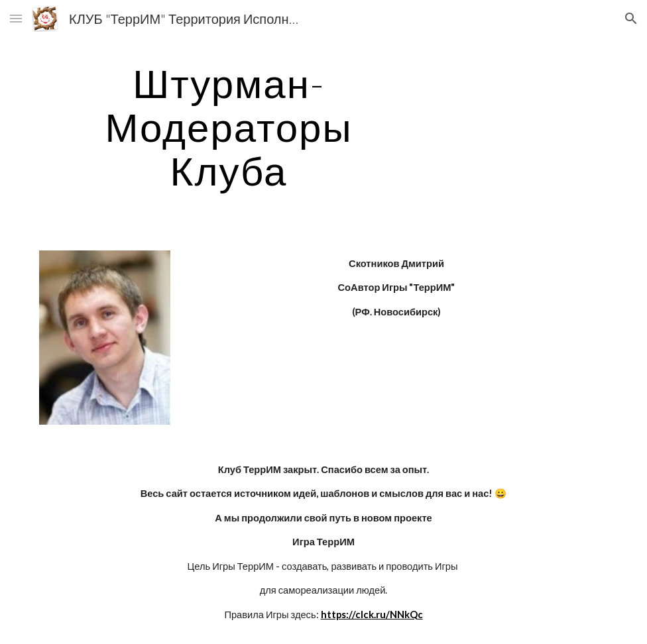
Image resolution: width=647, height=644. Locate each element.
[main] (229, 127)
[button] (16, 18)
